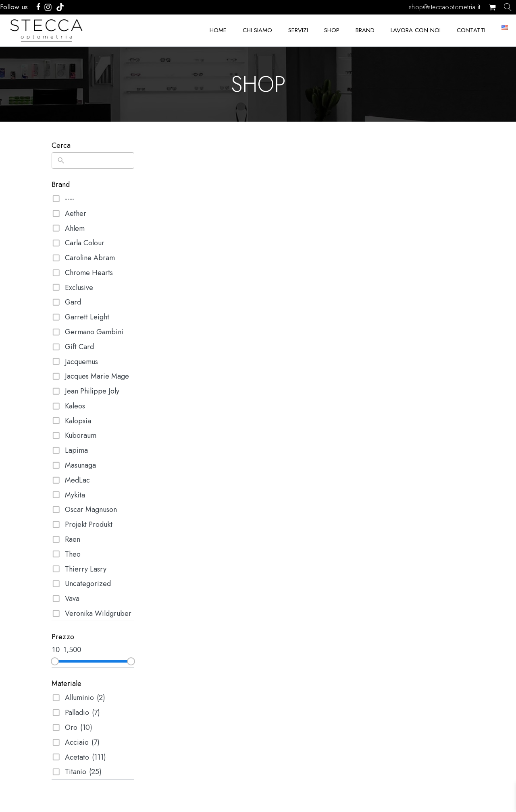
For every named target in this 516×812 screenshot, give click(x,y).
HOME (218, 30)
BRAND (365, 30)
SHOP (332, 30)
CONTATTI (471, 30)
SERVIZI (298, 30)
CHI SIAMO (257, 30)
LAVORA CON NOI (416, 30)
